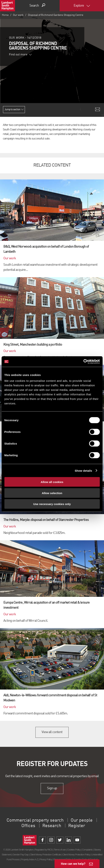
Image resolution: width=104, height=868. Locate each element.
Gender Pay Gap (20, 855)
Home (5, 15)
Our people (82, 821)
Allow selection (52, 493)
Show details (83, 470)
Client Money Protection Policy (76, 855)
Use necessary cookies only (52, 504)
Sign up (52, 788)
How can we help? (73, 864)
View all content (52, 732)
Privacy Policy (46, 859)
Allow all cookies (52, 482)
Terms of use (60, 850)
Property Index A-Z (30, 859)
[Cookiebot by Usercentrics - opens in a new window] (83, 362)
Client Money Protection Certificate (45, 855)
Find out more (20, 55)
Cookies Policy (74, 850)
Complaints (87, 850)
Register (77, 826)
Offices (28, 826)
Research (52, 826)
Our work (18, 15)
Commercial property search (35, 821)
